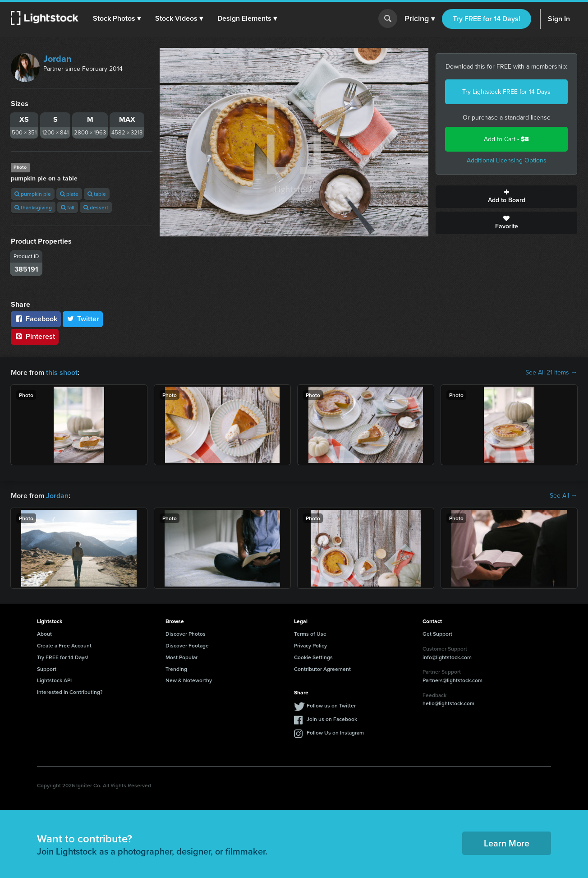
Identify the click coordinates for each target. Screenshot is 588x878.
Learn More (507, 843)
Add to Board (506, 197)
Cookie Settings (313, 657)
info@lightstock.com (447, 657)
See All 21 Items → (551, 373)
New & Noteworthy (189, 680)
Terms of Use (310, 634)
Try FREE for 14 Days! (487, 19)
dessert (96, 207)
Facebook (36, 319)
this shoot (62, 372)
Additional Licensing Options (507, 160)
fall (68, 207)
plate (69, 194)
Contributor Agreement (322, 669)
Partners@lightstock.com (452, 680)
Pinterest (35, 336)
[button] (117, 18)
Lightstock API (54, 680)
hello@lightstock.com (448, 703)
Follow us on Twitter (331, 705)
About (44, 634)
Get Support (437, 634)
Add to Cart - (506, 139)
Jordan (57, 59)
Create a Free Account (64, 645)
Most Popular (181, 657)
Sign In (559, 19)
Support (47, 669)
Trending (176, 669)
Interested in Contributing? (70, 692)
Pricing (420, 19)
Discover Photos (186, 634)
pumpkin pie (33, 194)
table (97, 194)
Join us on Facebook (332, 719)
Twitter (83, 319)
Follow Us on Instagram (335, 732)
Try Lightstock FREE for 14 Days (506, 92)
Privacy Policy (310, 645)
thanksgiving (33, 207)
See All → (563, 496)
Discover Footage (187, 645)
